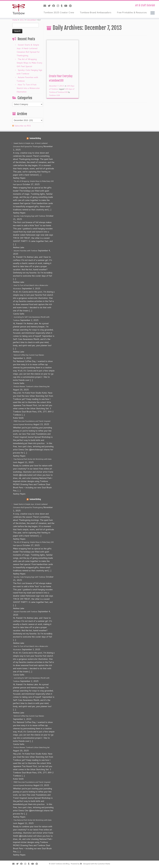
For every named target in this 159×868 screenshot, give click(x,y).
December (31, 20)
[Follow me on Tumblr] (63, 6)
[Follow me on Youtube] (67, 6)
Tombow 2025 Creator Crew (59, 12)
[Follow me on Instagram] (59, 6)
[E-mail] (46, 6)
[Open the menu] (153, 13)
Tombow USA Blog (35, 138)
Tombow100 (63, 92)
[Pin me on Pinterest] (71, 6)
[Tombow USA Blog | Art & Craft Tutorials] (19, 9)
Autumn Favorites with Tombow (25, 251)
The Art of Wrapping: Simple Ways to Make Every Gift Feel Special (29, 63)
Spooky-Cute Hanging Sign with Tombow (29, 216)
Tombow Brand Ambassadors (96, 12)
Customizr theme (104, 864)
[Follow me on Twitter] (50, 6)
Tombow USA (54, 95)
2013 (22, 20)
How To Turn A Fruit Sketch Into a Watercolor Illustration (28, 88)
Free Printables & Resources (132, 12)
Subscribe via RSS (23, 126)
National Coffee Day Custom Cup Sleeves (29, 355)
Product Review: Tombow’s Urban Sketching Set (32, 386)
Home (15, 20)
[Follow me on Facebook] (55, 6)
